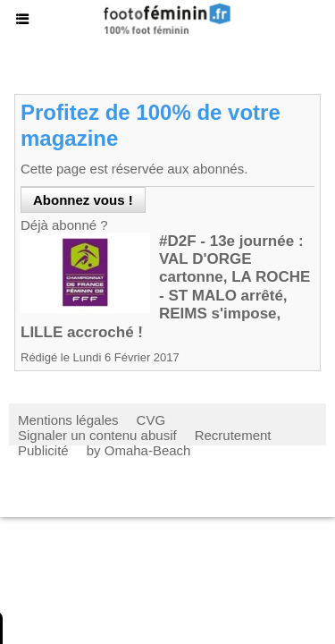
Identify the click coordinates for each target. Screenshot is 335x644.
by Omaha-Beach (139, 450)
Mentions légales (68, 420)
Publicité (43, 450)
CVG (151, 420)
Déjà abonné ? (64, 225)
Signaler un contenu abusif (97, 435)
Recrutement (233, 435)
